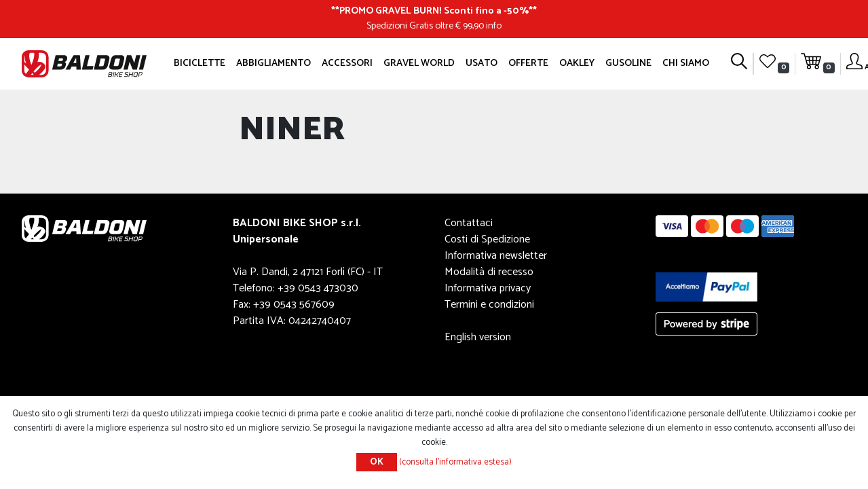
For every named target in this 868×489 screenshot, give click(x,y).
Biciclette (200, 63)
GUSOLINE (628, 63)
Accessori (347, 63)
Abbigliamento (273, 63)
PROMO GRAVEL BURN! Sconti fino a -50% (434, 11)
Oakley (577, 63)
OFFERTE (528, 63)
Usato (482, 63)
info (494, 26)
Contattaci (469, 223)
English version (478, 337)
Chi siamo (686, 63)
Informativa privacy (488, 288)
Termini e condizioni (489, 305)
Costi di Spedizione (487, 239)
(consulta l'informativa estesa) (455, 462)
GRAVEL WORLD (419, 63)
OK (377, 462)
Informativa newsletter (496, 256)
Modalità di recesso (489, 272)
